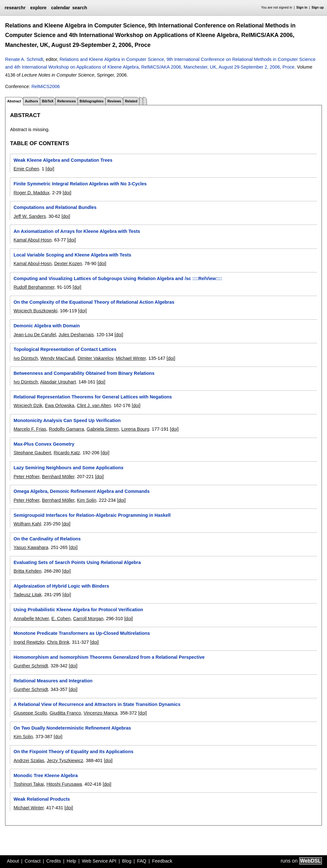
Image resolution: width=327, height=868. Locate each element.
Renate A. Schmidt (24, 59)
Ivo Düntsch (26, 358)
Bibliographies (91, 101)
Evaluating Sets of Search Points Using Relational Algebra (77, 562)
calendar (61, 8)
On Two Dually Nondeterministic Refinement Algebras (72, 728)
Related (131, 101)
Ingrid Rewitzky (29, 642)
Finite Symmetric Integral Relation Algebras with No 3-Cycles (80, 184)
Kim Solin (87, 500)
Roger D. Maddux (31, 193)
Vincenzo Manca (101, 713)
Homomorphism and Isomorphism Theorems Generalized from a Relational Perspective (109, 657)
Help (72, 861)
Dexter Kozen (68, 263)
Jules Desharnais (76, 335)
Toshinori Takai (29, 784)
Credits (54, 861)
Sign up (318, 7)
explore (38, 8)
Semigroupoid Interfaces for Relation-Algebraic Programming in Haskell (92, 515)
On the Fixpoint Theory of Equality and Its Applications (73, 752)
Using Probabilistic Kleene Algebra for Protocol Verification (78, 610)
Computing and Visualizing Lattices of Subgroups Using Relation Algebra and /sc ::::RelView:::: (118, 278)
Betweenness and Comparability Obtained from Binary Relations (84, 373)
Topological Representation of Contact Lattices (65, 349)
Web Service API (99, 861)
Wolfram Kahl (27, 524)
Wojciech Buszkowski (35, 311)
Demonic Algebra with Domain (46, 326)
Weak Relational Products (42, 799)
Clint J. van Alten (94, 405)
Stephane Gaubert (32, 453)
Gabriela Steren (103, 429)
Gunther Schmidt (31, 666)
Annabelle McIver (31, 619)
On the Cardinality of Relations (47, 539)
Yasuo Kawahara (31, 547)
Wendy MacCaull (58, 358)
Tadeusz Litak (27, 595)
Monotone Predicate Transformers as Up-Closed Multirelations (82, 633)
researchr (15, 8)
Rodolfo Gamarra (66, 429)
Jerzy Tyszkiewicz (65, 760)
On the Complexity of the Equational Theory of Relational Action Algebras (94, 302)
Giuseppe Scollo (30, 713)
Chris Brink (58, 642)
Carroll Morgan (88, 619)
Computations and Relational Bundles (55, 207)
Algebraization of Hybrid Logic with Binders (61, 586)
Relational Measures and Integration (53, 681)
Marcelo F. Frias (30, 429)
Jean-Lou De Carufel (35, 335)
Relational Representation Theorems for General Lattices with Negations (93, 397)
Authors (31, 101)
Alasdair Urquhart (58, 382)
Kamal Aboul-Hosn (32, 240)
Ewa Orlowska (60, 405)
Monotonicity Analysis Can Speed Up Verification (67, 420)
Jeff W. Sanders (30, 216)
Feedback (162, 861)
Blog (127, 861)
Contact (33, 861)
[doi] (50, 169)
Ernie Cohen (26, 169)
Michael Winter (131, 358)
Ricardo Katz (67, 453)
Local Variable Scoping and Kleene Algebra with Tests (72, 255)
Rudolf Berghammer (34, 287)
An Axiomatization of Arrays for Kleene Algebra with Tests (77, 231)
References (66, 101)
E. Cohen (61, 619)
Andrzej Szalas (29, 760)
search (80, 8)
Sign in (302, 7)
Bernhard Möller (58, 477)
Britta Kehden (27, 571)
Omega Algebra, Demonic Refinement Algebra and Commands (81, 491)
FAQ (142, 861)
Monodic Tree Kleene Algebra (46, 775)
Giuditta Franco (65, 713)
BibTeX (48, 101)
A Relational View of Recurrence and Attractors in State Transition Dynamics (97, 704)
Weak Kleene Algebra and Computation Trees (63, 160)
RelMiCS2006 (46, 86)
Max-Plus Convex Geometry (44, 444)
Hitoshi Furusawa (64, 784)
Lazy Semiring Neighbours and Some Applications (68, 468)
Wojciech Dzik (28, 405)
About (13, 861)
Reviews (114, 101)
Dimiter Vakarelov (95, 358)
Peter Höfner (26, 477)
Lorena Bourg (135, 429)
